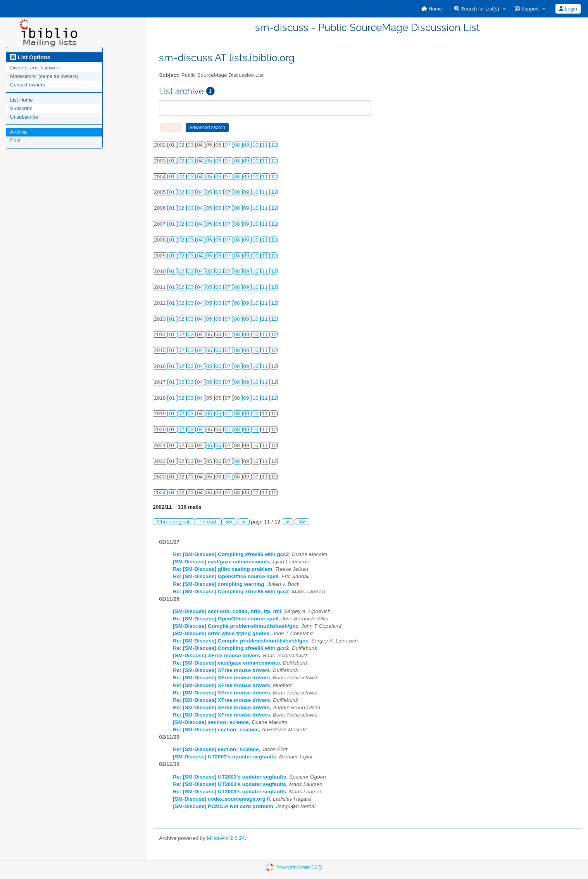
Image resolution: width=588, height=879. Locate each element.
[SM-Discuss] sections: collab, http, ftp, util (227, 611)
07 (228, 145)
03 (191, 161)
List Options (30, 57)
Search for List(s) (477, 9)
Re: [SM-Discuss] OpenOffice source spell (226, 576)
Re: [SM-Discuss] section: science (216, 730)
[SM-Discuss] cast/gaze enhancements (221, 562)
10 (256, 145)
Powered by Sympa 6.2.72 (299, 867)
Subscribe (21, 108)
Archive (18, 132)
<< (229, 522)
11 (265, 145)
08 (238, 145)
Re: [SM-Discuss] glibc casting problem (222, 569)
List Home (22, 100)
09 (247, 145)
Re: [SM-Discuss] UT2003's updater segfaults (229, 777)
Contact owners (28, 85)
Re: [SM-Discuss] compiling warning (219, 584)
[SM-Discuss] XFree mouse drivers (216, 655)
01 (173, 161)
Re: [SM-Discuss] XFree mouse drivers (221, 670)
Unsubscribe (24, 117)
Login (568, 9)
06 (219, 161)
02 (182, 161)
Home (432, 9)
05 (210, 161)
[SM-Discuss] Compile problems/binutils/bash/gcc (235, 626)
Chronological (174, 522)
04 (201, 161)
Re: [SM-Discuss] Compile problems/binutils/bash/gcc (241, 641)
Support (527, 9)
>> (302, 522)
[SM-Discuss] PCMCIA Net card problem (223, 806)
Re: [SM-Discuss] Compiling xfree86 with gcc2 (231, 554)
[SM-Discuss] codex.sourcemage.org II (221, 799)
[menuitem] (432, 9)
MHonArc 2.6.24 (226, 838)
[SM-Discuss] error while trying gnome (221, 633)
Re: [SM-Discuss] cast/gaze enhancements (226, 663)
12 (274, 145)
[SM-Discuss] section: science (211, 722)
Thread (208, 522)
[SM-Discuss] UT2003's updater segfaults (224, 757)
